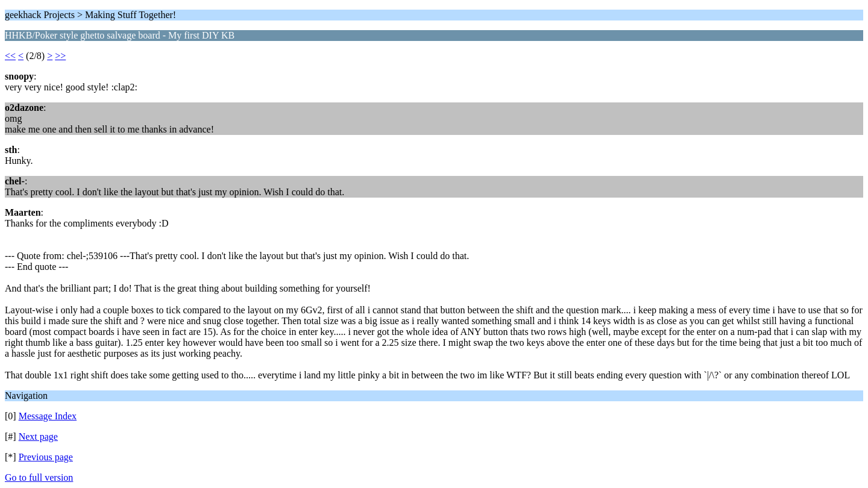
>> (60, 56)
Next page (38, 436)
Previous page (46, 457)
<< (10, 56)
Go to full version (39, 477)
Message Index (48, 416)
